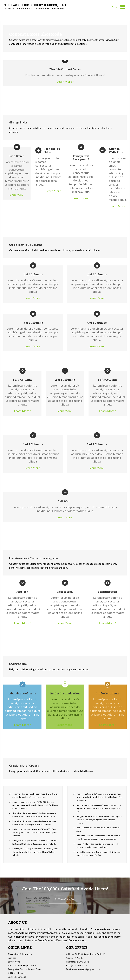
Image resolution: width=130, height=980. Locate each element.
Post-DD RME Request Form (22, 965)
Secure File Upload (17, 977)
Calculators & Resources (20, 954)
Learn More (64, 81)
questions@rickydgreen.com (86, 969)
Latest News (14, 962)
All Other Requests (17, 973)
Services (12, 958)
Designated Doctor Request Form (24, 969)
